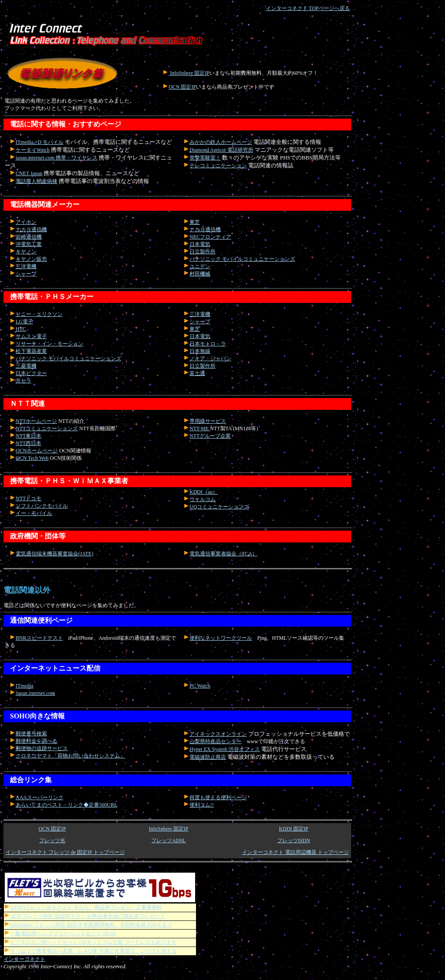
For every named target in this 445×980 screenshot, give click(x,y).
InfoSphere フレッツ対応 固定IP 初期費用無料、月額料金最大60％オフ (88, 925)
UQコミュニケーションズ (219, 507)
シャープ (26, 274)
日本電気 (200, 244)
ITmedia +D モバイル (40, 142)
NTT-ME (200, 429)
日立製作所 (203, 252)
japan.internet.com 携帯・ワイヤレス (56, 158)
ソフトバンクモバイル (42, 506)
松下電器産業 (31, 351)
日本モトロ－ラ (208, 344)
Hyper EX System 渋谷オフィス (225, 749)
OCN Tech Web (32, 458)
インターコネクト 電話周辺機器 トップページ (296, 852)
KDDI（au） (204, 492)
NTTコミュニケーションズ (47, 429)
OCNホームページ (37, 451)
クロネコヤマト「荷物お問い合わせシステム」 (70, 756)
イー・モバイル (34, 513)
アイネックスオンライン (218, 734)
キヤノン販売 (31, 259)
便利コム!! (202, 805)
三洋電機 (26, 266)
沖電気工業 (29, 244)
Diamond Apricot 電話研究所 (221, 150)
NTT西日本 (28, 443)
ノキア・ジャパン (210, 359)
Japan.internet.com (35, 693)
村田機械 (200, 274)
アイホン (26, 222)
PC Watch (200, 686)
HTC (21, 329)
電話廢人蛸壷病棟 (37, 181)
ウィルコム (203, 499)
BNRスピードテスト (39, 638)
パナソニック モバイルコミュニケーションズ (242, 259)
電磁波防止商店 (208, 757)
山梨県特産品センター (216, 741)
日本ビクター (31, 373)
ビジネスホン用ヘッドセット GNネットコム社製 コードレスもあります (90, 942)
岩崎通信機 (29, 237)
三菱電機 (26, 366)
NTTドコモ (28, 498)
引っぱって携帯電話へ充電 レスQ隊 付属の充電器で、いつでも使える (91, 951)
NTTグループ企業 (210, 436)
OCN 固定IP (182, 87)
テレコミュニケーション (218, 166)
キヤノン (26, 252)
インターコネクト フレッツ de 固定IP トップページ (65, 852)
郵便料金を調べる (37, 741)
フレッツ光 (52, 840)
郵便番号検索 (31, 734)
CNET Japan (29, 173)
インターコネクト (24, 959)
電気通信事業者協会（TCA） (223, 554)
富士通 (197, 373)
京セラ (23, 381)
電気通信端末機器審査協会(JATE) (55, 554)
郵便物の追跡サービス (42, 748)
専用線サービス (208, 421)
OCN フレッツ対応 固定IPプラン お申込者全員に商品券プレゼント (85, 916)
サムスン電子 (31, 336)
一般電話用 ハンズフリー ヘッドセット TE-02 (60, 933)
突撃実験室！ (205, 158)
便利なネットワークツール (221, 638)
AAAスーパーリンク (40, 797)
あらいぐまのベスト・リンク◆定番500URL (66, 805)
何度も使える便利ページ (218, 797)
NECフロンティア (210, 237)
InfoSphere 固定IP (189, 73)
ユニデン (200, 266)
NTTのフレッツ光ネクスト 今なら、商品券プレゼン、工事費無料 (83, 907)
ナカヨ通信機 (31, 229)
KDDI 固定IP (294, 829)
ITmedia (25, 686)
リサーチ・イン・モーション (50, 344)
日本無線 (200, 351)
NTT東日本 (28, 436)
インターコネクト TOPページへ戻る (308, 8)
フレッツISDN (294, 840)
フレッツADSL (168, 840)
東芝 (195, 222)
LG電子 (24, 322)
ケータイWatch (33, 150)
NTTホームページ (36, 421)
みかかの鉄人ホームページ (221, 142)
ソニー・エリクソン (39, 314)
